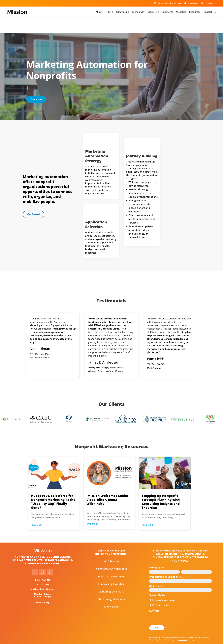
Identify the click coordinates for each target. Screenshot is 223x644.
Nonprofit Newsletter (164, 584)
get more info (183, 624)
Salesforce (167, 12)
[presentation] (171, 603)
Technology (138, 12)
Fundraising (122, 12)
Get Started (33, 198)
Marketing (153, 12)
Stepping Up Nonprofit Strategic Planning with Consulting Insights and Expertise (161, 486)
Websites (181, 12)
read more (37, 509)
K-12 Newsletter (161, 589)
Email (156, 570)
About (99, 12)
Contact (208, 12)
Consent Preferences (111, 638)
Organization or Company (168, 561)
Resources (195, 12)
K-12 (111, 12)
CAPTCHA (154, 595)
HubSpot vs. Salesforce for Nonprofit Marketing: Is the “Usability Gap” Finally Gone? (53, 486)
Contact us (36, 83)
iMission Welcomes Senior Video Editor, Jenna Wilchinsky (107, 484)
